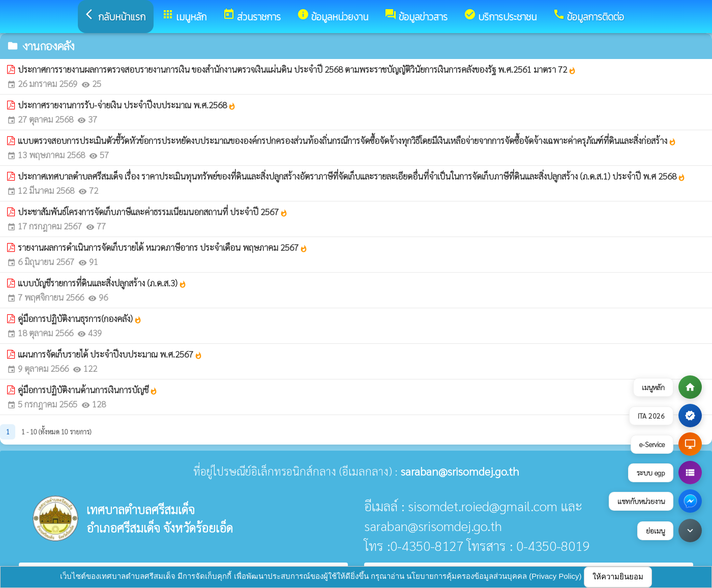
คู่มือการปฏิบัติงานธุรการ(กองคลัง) (80, 318)
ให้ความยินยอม (618, 577)
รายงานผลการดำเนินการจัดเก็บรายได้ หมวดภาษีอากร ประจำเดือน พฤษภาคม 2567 (163, 247)
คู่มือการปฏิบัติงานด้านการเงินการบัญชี (88, 390)
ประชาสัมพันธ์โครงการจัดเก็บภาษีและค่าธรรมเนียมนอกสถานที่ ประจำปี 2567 (153, 212)
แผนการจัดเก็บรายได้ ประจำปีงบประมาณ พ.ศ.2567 (110, 354)
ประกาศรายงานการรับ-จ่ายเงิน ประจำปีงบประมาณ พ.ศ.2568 (127, 105)
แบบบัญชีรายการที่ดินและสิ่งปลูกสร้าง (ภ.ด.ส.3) (102, 283)
